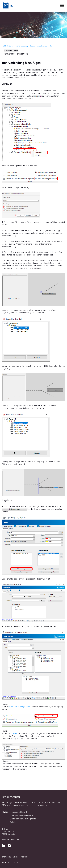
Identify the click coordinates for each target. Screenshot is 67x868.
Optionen (15, 734)
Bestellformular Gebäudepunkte (23, 819)
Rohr (52, 46)
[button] (62, 5)
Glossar (33, 46)
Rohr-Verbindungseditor (20, 707)
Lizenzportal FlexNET (19, 812)
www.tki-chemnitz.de (10, 839)
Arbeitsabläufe (43, 46)
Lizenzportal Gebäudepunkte (22, 815)
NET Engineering (22, 46)
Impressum (7, 857)
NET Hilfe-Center (8, 46)
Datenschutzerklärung (22, 857)
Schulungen (15, 822)
